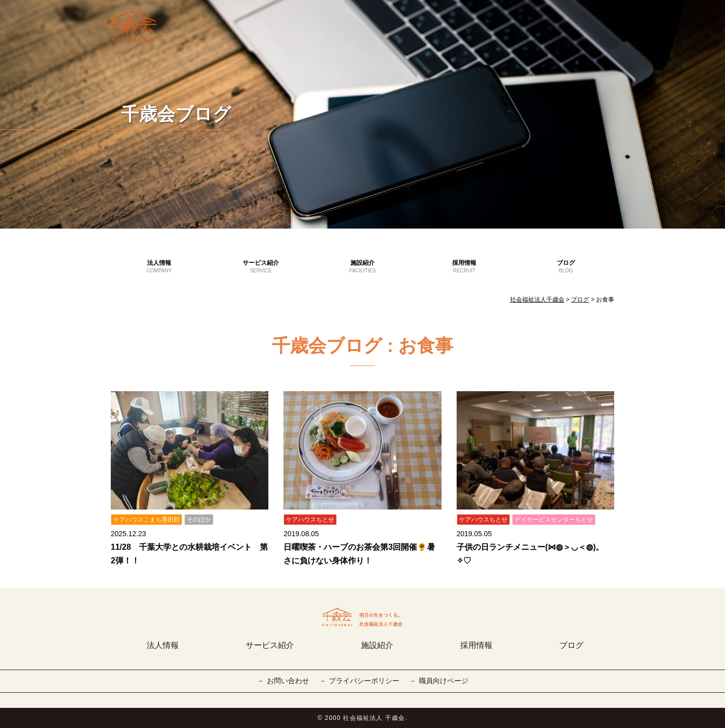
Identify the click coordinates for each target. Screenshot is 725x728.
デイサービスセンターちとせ (554, 520)
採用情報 (464, 267)
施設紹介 (362, 267)
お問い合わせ (288, 681)
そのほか (199, 520)
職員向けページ (444, 681)
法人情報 (159, 267)
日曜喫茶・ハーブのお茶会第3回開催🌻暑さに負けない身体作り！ (359, 554)
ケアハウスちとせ (310, 520)
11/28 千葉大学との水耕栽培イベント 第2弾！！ (189, 554)
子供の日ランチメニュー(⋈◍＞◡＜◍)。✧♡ (530, 554)
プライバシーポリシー (364, 681)
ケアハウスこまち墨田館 (147, 520)
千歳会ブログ (176, 114)
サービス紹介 (261, 267)
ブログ (566, 267)
